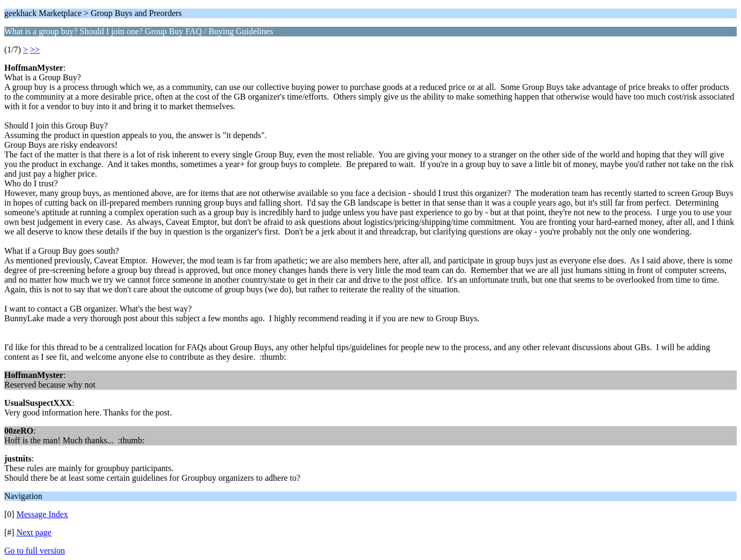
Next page (34, 532)
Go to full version (35, 551)
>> (35, 50)
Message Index (42, 514)
